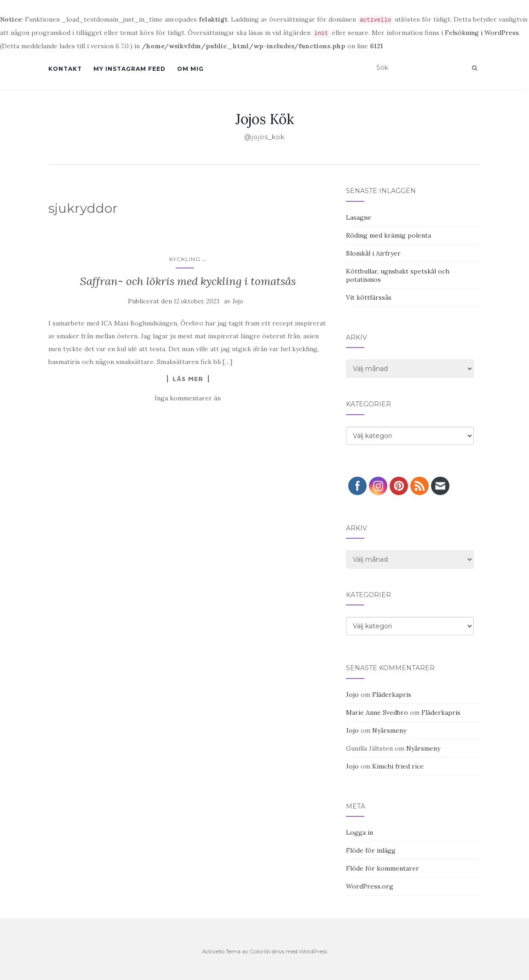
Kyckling (185, 259)
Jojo (238, 301)
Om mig (190, 69)
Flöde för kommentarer (382, 868)
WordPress (313, 951)
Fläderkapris (392, 695)
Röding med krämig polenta (388, 235)
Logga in (359, 832)
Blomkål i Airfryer (373, 253)
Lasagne (359, 217)
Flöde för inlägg (371, 850)
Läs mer (188, 379)
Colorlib (260, 951)
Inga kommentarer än (188, 398)
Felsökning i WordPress (482, 33)
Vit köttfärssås (369, 297)
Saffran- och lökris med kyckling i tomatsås (188, 281)
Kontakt (65, 69)
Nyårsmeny (389, 730)
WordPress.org (370, 886)
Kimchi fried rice (398, 766)
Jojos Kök (265, 119)
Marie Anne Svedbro (377, 712)
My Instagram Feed (129, 69)
